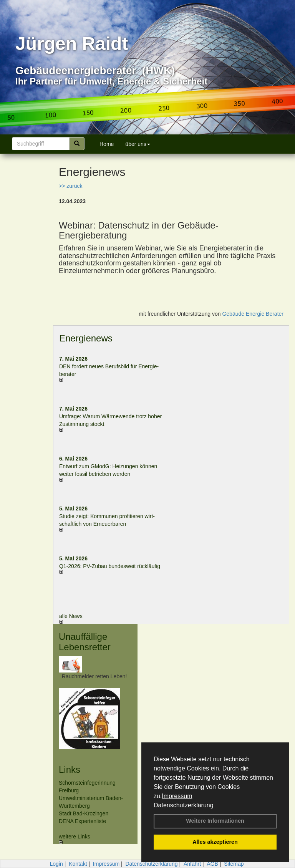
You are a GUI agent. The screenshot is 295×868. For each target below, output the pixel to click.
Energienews (86, 338)
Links (70, 769)
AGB (212, 864)
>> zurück (70, 186)
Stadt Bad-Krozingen (84, 813)
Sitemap (234, 864)
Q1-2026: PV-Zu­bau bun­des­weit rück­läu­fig (110, 566)
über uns (138, 144)
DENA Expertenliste (82, 821)
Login (56, 864)
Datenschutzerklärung (184, 805)
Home (107, 144)
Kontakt (78, 864)
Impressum (177, 796)
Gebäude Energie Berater (253, 314)
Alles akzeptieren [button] (215, 842)
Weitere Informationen (215, 821)
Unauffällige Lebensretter (85, 642)
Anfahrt (192, 864)
